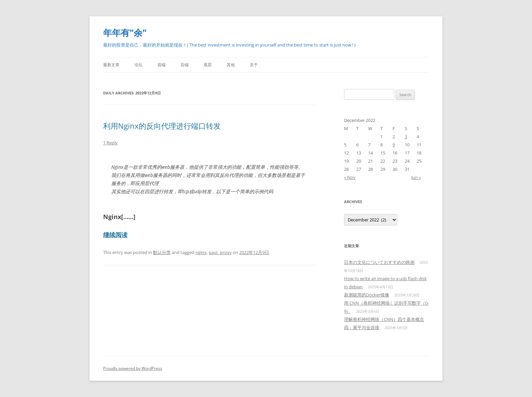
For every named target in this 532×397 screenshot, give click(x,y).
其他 (231, 65)
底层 (208, 65)
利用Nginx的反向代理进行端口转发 (162, 126)
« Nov (350, 177)
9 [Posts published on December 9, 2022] (394, 145)
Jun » (416, 177)
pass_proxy (220, 252)
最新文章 (111, 65)
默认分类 (162, 252)
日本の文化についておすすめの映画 (379, 262)
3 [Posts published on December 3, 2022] (406, 137)
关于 (254, 65)
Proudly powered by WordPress (133, 368)
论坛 (138, 65)
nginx (201, 252)
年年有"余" (125, 33)
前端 (161, 65)
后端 (185, 65)
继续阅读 (115, 235)
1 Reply (110, 143)
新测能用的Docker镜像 (367, 295)
